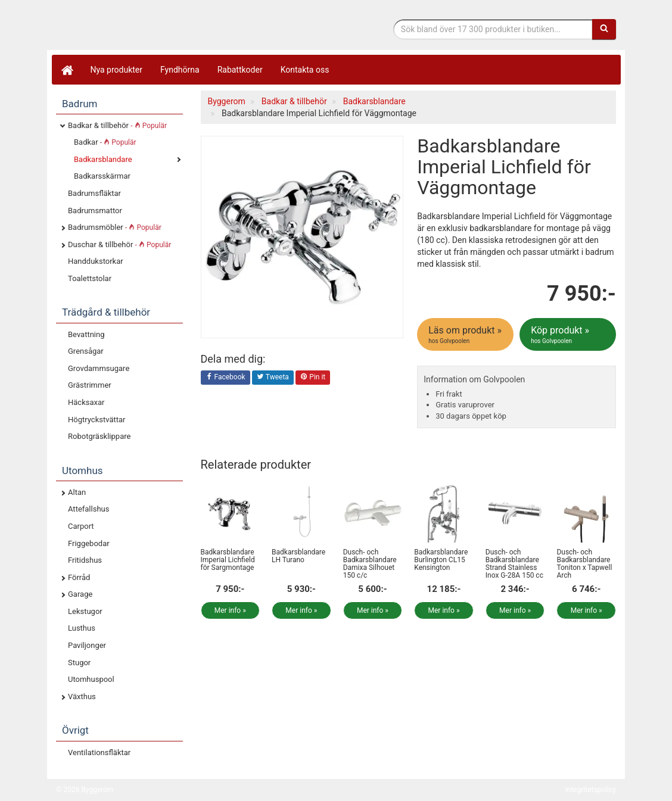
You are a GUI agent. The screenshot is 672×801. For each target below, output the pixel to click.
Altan (77, 492)
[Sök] (604, 29)
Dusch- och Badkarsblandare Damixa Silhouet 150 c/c (370, 564)
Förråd (79, 577)
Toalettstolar (90, 278)
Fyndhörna (180, 70)
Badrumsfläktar (94, 193)
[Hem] (67, 70)
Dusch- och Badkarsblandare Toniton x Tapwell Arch (584, 564)
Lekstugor (85, 611)
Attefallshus (88, 509)
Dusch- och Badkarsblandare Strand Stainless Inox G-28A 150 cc (514, 564)
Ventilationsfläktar (99, 752)
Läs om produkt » (466, 335)
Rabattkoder (240, 70)
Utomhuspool (91, 679)
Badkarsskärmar (102, 176)
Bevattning (86, 334)
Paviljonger (87, 645)
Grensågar (86, 351)
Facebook (225, 378)
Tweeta (273, 378)
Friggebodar (89, 543)
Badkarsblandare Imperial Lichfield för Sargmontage (228, 560)
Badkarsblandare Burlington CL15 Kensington (441, 560)
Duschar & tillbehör (119, 244)
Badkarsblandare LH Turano (298, 556)
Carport (81, 526)
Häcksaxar (86, 402)
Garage (80, 594)
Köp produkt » (569, 335)
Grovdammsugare (99, 368)
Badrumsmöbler (115, 227)
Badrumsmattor (95, 211)
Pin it (313, 378)
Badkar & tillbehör (117, 125)
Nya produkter (117, 70)
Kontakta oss (305, 70)
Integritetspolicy (590, 790)
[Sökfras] (493, 29)
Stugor (79, 663)
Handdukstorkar (96, 261)
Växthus (82, 696)
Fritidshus (85, 560)
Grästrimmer (90, 385)
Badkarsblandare (103, 159)
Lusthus (82, 628)
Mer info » (230, 610)
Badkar (105, 142)
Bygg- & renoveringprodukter (151, 26)
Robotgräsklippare (99, 436)
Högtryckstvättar (97, 420)
